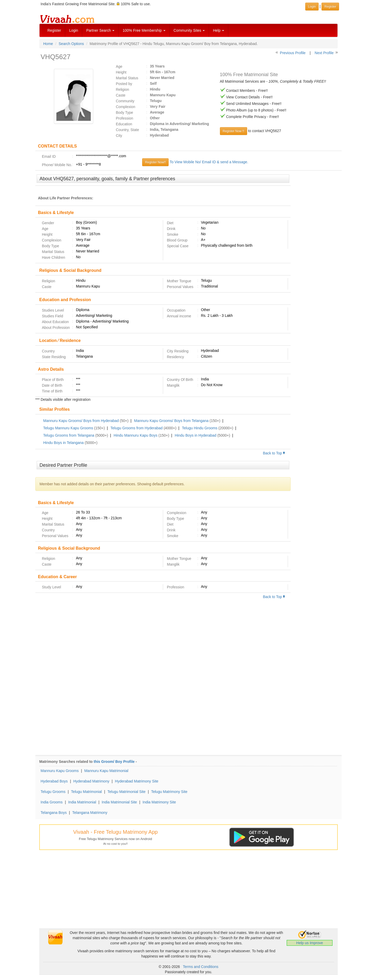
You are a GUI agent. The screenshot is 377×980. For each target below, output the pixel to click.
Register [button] (330, 7)
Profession (125, 118)
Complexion (126, 107)
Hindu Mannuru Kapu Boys (135, 435)
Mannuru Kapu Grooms (60, 771)
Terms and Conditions (201, 967)
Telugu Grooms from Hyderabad (137, 428)
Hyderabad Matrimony (91, 781)
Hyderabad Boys (54, 781)
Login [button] (312, 7)
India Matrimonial (82, 802)
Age (119, 66)
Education (124, 124)
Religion (123, 89)
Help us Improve (310, 943)
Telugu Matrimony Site (169, 792)
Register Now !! (234, 131)
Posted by (124, 84)
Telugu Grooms (53, 792)
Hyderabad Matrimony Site (137, 781)
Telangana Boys (54, 813)
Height (121, 72)
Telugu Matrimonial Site (126, 792)
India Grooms (52, 802)
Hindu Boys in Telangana (63, 443)
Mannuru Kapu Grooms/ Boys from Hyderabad (81, 421)
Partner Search (100, 30)
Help (218, 30)
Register (54, 30)
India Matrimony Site (159, 802)
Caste (121, 95)
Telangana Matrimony (90, 813)
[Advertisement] (316, 255)
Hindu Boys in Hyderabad (196, 435)
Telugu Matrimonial (86, 792)
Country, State (127, 130)
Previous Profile (293, 53)
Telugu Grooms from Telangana (69, 435)
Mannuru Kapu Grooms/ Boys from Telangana (171, 421)
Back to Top (274, 453)
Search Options (71, 44)
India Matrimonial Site (120, 802)
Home (48, 44)
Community (125, 101)
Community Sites (189, 30)
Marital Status (127, 78)
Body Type (125, 112)
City (119, 136)
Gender (48, 223)
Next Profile (324, 53)
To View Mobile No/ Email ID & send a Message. (209, 162)
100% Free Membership (144, 30)
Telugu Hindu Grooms (200, 428)
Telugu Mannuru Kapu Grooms (68, 428)
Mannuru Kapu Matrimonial (106, 771)
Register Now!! (155, 162)
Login (74, 30)
